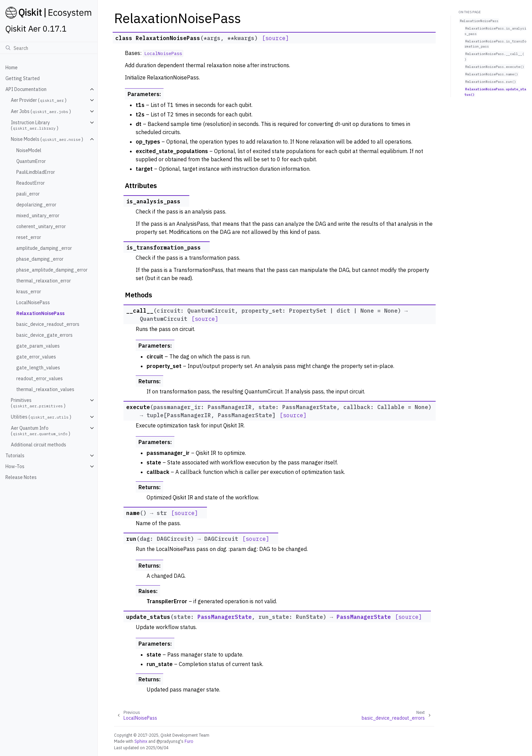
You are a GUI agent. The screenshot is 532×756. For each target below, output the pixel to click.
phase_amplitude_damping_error (52, 270)
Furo (189, 741)
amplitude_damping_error (44, 248)
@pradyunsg (168, 741)
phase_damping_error (40, 259)
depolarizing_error (36, 205)
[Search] (49, 48)
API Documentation (26, 89)
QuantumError (31, 161)
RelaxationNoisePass (40, 313)
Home (12, 68)
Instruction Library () (35, 125)
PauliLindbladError (36, 172)
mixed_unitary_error (38, 216)
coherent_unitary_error (41, 226)
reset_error (29, 237)
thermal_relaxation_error (44, 281)
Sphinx (141, 741)
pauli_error (28, 194)
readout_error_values (40, 379)
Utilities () (41, 417)
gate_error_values (36, 357)
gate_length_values (38, 368)
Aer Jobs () (41, 111)
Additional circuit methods (39, 445)
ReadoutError (31, 183)
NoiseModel (29, 150)
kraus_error (29, 292)
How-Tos (15, 466)
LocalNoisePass (33, 302)
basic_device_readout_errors (48, 324)
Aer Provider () (39, 100)
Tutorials (15, 456)
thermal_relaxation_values (45, 389)
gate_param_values (38, 346)
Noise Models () (47, 139)
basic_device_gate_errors (44, 335)
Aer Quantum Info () (41, 431)
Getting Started (23, 78)
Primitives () (38, 403)
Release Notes (21, 477)
